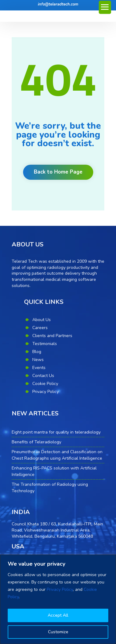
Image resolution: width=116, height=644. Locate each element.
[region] (58, 599)
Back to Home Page (58, 172)
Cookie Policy (45, 384)
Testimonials (45, 344)
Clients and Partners (52, 336)
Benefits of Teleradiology (36, 442)
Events (39, 368)
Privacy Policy (60, 589)
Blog (37, 352)
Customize (58, 632)
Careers (40, 328)
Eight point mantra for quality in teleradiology (56, 432)
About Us (42, 320)
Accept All (58, 615)
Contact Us (43, 376)
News (38, 360)
